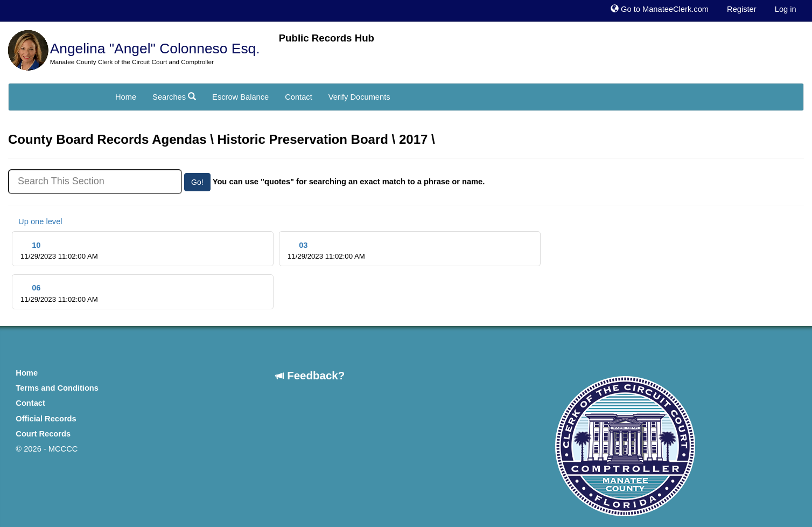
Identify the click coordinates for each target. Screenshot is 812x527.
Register (742, 9)
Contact (299, 97)
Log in (786, 9)
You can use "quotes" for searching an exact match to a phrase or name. (349, 182)
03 (326, 251)
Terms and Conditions (57, 388)
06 (59, 293)
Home (126, 97)
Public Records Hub (327, 38)
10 (59, 251)
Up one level (35, 221)
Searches (174, 97)
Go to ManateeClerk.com (660, 9)
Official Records (46, 419)
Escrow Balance (240, 97)
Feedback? (310, 375)
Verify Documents (359, 97)
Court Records (43, 434)
